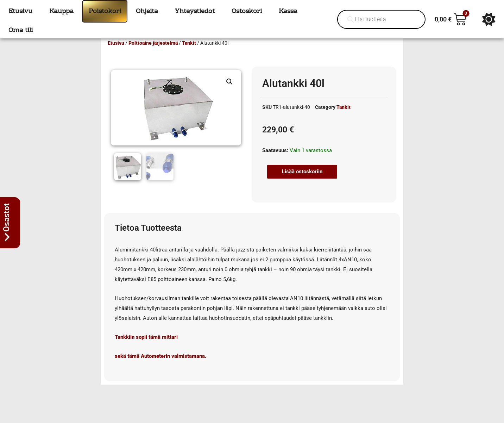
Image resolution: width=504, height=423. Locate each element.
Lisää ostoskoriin (302, 182)
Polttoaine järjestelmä (153, 53)
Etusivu (116, 53)
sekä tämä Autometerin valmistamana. (160, 365)
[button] (229, 92)
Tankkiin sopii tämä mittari (146, 346)
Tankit (189, 53)
